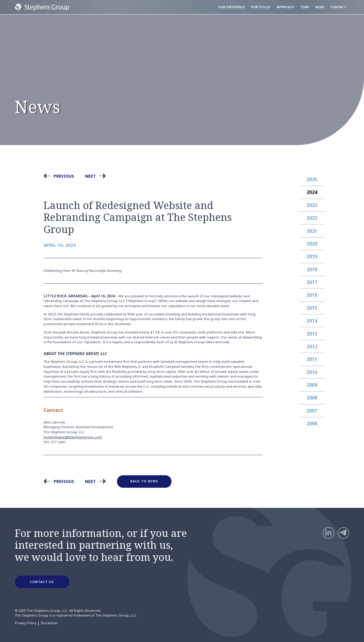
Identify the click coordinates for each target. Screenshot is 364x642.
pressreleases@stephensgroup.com (73, 437)
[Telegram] (343, 533)
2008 (312, 398)
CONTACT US (42, 582)
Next (90, 176)
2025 (312, 179)
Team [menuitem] (305, 7)
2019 (312, 256)
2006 (312, 423)
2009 (312, 385)
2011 (312, 359)
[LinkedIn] (328, 533)
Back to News (144, 481)
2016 (312, 295)
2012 (312, 346)
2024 (312, 192)
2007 (312, 411)
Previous (64, 176)
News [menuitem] (320, 7)
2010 (312, 372)
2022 (312, 218)
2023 (312, 205)
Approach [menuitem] (285, 7)
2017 (312, 282)
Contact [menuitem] (338, 7)
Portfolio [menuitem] (261, 7)
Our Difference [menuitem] (232, 7)
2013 (312, 334)
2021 (312, 231)
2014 (312, 321)
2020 (312, 244)
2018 (312, 269)
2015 (312, 308)
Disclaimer (49, 623)
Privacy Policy (26, 623)
